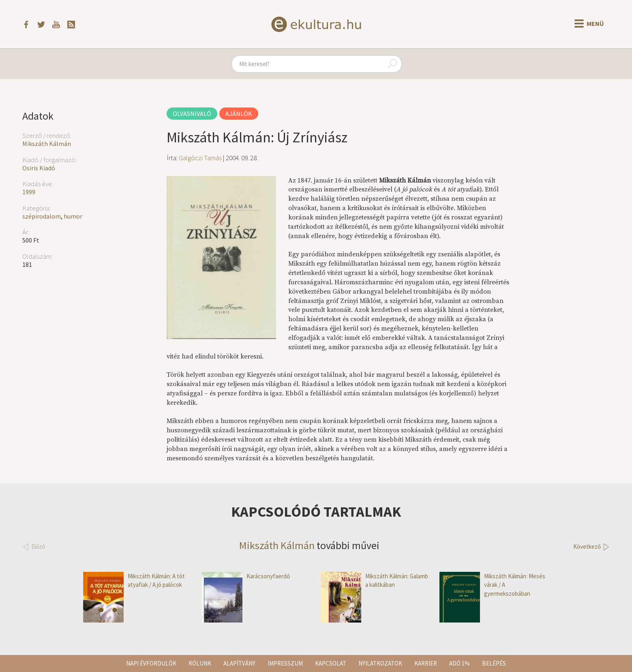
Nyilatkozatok (380, 663)
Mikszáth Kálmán (47, 144)
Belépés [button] (494, 663)
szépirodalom (42, 216)
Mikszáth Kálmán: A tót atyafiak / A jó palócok (134, 581)
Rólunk (200, 663)
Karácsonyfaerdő (246, 576)
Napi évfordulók (151, 663)
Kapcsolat (331, 663)
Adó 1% (460, 663)
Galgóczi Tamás (200, 158)
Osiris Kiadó (39, 168)
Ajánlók (239, 114)
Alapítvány (239, 663)
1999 (29, 192)
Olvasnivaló (192, 114)
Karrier (426, 663)
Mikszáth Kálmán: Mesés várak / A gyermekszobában (492, 585)
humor (73, 216)
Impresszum (285, 663)
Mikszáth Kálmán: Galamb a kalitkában (374, 581)
